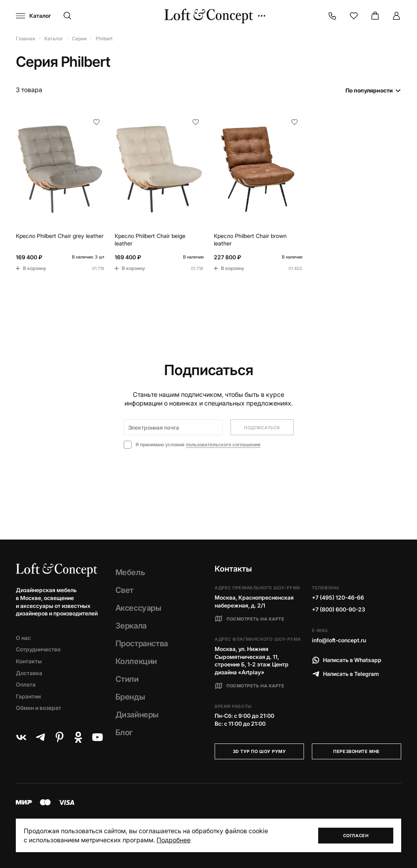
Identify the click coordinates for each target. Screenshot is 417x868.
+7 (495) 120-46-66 (338, 597)
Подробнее (174, 840)
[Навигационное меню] (33, 16)
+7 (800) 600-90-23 (339, 609)
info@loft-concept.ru (339, 640)
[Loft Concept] (209, 16)
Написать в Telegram (345, 674)
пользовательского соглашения (223, 444)
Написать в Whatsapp (347, 660)
